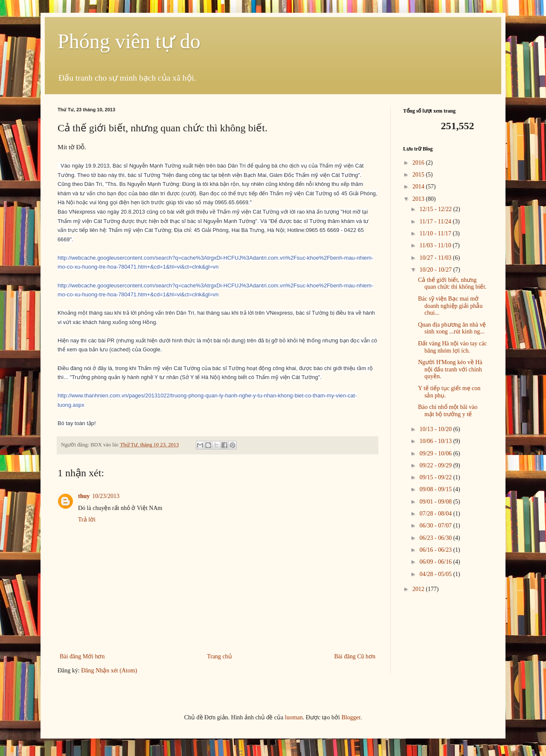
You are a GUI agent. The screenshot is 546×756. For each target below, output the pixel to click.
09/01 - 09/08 (436, 502)
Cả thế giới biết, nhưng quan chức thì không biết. (452, 284)
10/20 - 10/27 (436, 270)
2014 (419, 187)
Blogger (351, 717)
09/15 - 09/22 (436, 477)
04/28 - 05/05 (436, 574)
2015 (419, 175)
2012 (419, 589)
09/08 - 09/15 (436, 489)
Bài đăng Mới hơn (82, 656)
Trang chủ (219, 656)
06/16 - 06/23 (436, 550)
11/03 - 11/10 (436, 245)
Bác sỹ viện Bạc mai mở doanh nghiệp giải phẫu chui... (450, 306)
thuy (84, 496)
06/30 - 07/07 (436, 526)
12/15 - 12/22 (436, 209)
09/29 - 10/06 (436, 453)
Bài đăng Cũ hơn (355, 656)
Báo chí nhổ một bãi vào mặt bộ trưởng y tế (448, 411)
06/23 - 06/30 (436, 538)
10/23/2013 (106, 496)
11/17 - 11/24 (436, 222)
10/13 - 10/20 (436, 429)
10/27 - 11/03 (436, 258)
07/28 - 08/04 (436, 514)
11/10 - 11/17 (436, 233)
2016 (419, 163)
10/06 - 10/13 (436, 441)
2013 (419, 199)
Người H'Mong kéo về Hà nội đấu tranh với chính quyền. (450, 369)
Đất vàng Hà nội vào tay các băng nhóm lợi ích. (452, 347)
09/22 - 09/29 (436, 465)
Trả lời (87, 520)
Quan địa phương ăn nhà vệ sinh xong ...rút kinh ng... (452, 328)
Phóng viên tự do (129, 41)
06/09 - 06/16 (436, 562)
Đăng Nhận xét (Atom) (109, 671)
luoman (294, 717)
